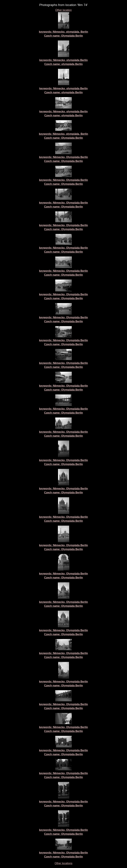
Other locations (63, 863)
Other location (63, 10)
